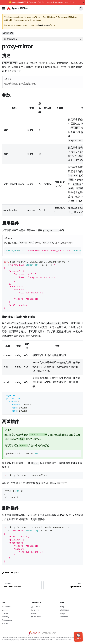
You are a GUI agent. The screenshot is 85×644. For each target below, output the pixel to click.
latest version (44, 25)
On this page (10, 39)
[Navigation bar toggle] (4, 8)
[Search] (81, 8)
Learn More (69, 2)
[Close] (83, 2)
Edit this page (11, 573)
